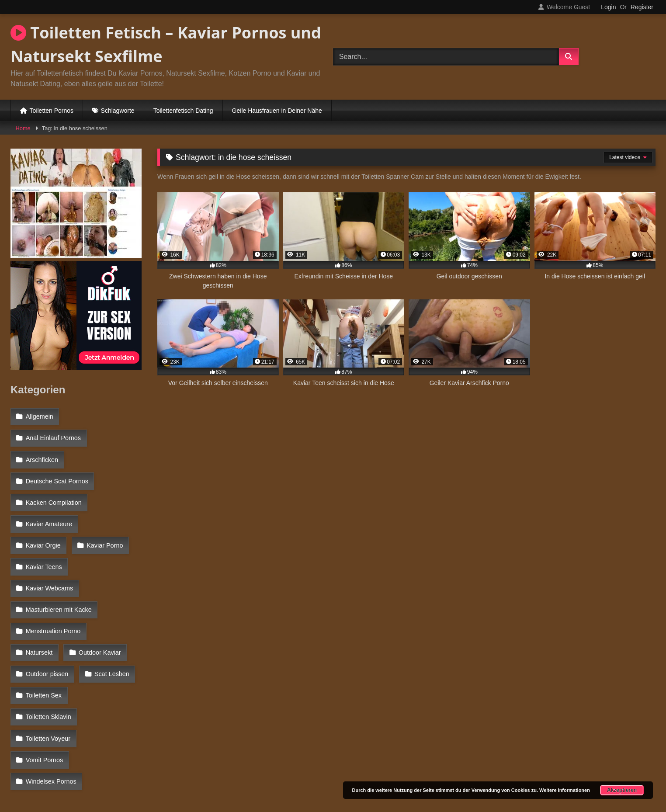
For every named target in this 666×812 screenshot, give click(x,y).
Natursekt (118, 586)
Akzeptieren (622, 790)
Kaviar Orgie (114, 510)
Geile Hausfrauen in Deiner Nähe (277, 111)
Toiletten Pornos (52, 111)
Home (23, 128)
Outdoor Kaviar (47, 605)
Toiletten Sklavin (108, 643)
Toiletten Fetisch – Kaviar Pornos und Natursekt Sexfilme (166, 44)
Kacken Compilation (53, 492)
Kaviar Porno (43, 529)
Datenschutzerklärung (391, 774)
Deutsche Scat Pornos (57, 473)
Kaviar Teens (104, 529)
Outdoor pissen (47, 624)
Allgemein (39, 416)
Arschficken (42, 454)
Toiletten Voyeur (48, 662)
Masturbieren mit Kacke (58, 567)
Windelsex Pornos (51, 700)
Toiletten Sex (43, 643)
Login (608, 7)
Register (642, 7)
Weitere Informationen (565, 790)
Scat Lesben (110, 624)
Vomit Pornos (44, 681)
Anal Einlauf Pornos (53, 435)
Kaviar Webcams (49, 548)
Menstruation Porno (53, 586)
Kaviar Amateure (49, 510)
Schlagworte (118, 111)
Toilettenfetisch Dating (183, 111)
